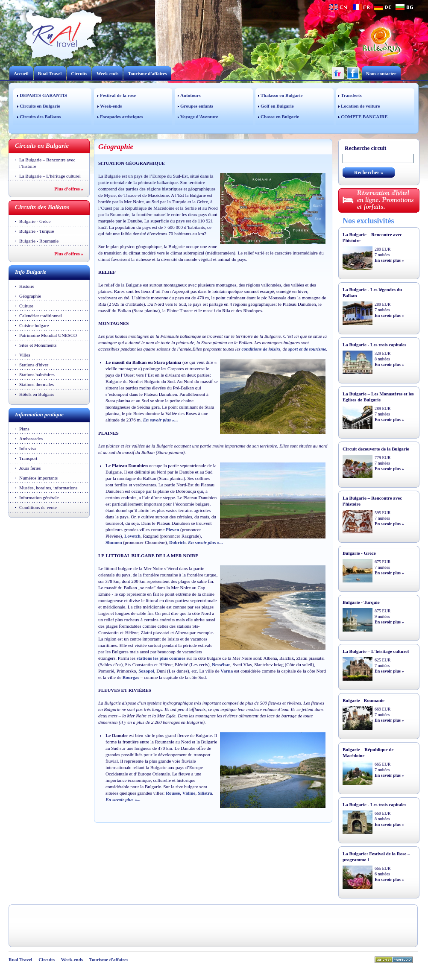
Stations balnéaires (37, 374)
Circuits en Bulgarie (40, 106)
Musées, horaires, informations (48, 488)
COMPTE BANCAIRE (364, 117)
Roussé (173, 793)
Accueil (21, 73)
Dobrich (177, 542)
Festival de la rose (118, 95)
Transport (28, 458)
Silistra (205, 793)
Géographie (30, 296)
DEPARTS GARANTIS (43, 95)
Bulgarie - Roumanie (39, 241)
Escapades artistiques (122, 117)
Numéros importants (38, 478)
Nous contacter (381, 73)
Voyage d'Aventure (199, 117)
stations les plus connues (161, 658)
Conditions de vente (38, 507)
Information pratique (39, 414)
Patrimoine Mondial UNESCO (48, 335)
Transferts (351, 95)
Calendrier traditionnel (41, 316)
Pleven (172, 529)
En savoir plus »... (161, 420)
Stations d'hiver (34, 365)
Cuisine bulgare (34, 325)
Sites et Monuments (38, 345)
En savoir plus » (389, 260)
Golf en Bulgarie (277, 106)
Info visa (28, 448)
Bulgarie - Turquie (37, 231)
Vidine (189, 793)
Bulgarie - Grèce (35, 221)
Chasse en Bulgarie (280, 117)
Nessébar (221, 664)
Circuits (79, 73)
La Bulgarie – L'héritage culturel (50, 176)
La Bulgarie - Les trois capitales (374, 345)
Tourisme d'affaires (147, 73)
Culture (26, 306)
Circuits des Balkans (40, 117)
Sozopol (146, 671)
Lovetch (132, 536)
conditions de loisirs (261, 349)
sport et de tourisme (307, 349)
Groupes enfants (197, 106)
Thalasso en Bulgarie (281, 95)
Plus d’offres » (69, 189)
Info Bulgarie (31, 272)
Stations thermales (37, 384)
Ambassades (31, 439)
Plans (24, 429)
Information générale (39, 497)
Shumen (114, 542)
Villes (25, 355)
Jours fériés (30, 468)
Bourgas (131, 677)
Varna (227, 671)
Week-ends (107, 73)
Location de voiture (360, 106)
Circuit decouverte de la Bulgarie (376, 449)
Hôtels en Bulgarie (37, 394)
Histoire (27, 286)
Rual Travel (50, 73)
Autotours (191, 95)
